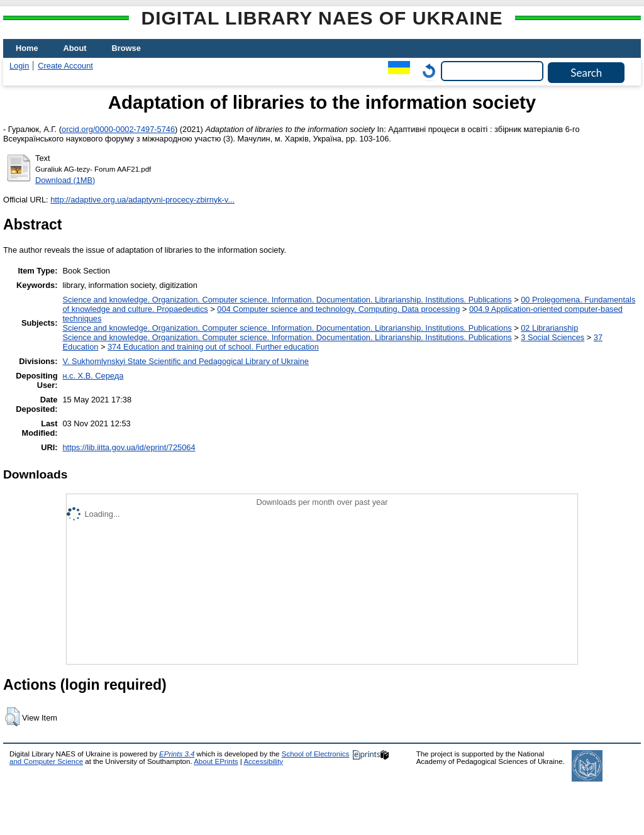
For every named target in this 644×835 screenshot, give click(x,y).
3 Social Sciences (552, 337)
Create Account (65, 66)
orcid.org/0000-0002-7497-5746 (118, 129)
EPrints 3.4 (177, 754)
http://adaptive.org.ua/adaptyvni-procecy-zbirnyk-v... (142, 200)
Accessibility (263, 761)
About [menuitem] (75, 48)
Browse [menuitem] (126, 48)
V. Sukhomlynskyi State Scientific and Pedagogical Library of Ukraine (185, 361)
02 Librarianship (549, 328)
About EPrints (216, 761)
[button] (12, 717)
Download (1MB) (65, 180)
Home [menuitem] (27, 48)
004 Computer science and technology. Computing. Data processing (338, 309)
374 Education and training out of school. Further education (213, 347)
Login (19, 66)
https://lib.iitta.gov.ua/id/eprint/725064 (129, 447)
